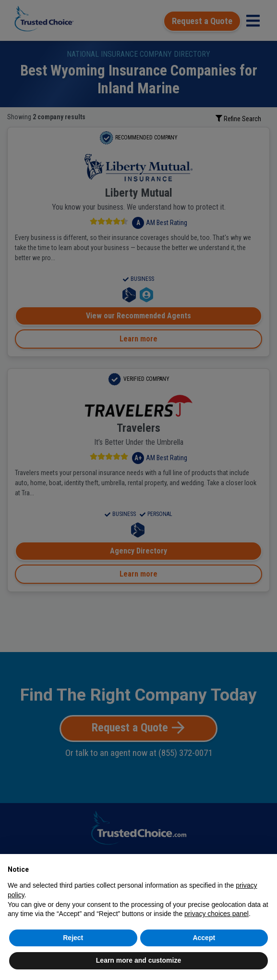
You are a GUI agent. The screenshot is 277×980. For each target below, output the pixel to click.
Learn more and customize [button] (138, 960)
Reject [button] (73, 938)
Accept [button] (204, 938)
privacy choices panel (217, 914)
